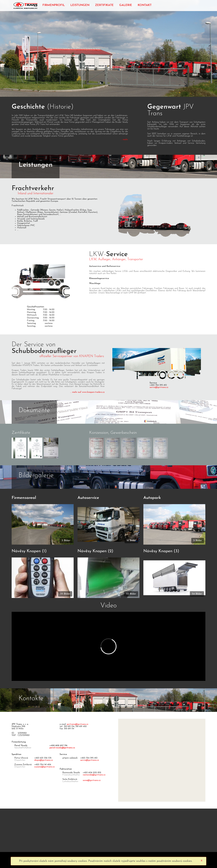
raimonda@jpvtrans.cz (94, 775)
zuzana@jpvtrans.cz (44, 767)
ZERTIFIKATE (104, 5)
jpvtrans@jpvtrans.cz (78, 724)
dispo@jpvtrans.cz (44, 760)
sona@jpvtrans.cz (92, 780)
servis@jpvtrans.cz (159, 387)
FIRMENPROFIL (54, 5)
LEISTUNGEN (80, 5)
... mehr (124, 140)
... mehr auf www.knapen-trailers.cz (87, 392)
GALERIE (126, 5)
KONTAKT (145, 5)
